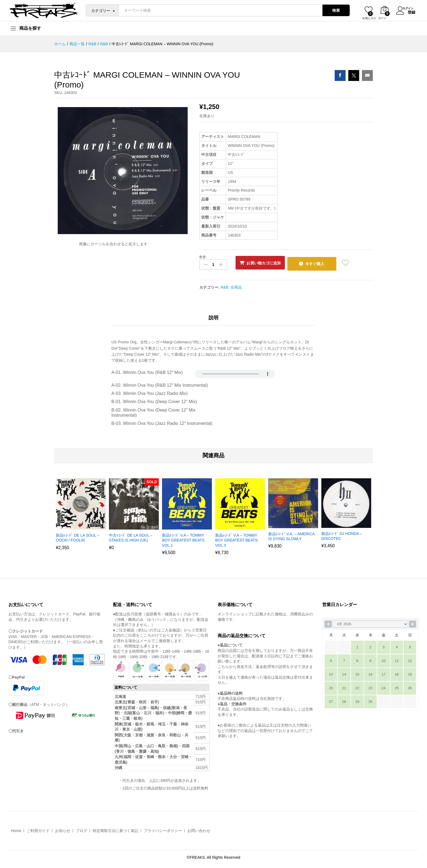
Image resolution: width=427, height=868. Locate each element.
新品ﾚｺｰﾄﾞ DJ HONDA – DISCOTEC (342, 534)
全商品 (236, 285)
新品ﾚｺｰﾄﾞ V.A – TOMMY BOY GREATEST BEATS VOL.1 (183, 539)
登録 (408, 12)
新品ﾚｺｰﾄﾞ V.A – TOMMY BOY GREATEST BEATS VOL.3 (236, 539)
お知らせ (63, 829)
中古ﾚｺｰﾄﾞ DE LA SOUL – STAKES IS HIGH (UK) (131, 536)
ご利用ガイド (38, 829)
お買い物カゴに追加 (266, 263)
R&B (225, 285)
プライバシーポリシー (163, 829)
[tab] (213, 318)
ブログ (81, 829)
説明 (213, 316)
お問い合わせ (199, 829)
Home (16, 829)
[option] (81, 516)
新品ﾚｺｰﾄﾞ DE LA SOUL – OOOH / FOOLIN (78, 536)
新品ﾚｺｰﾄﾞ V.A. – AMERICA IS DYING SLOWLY (291, 535)
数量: (203, 257)
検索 (333, 10)
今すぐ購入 (322, 263)
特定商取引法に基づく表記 (115, 829)
